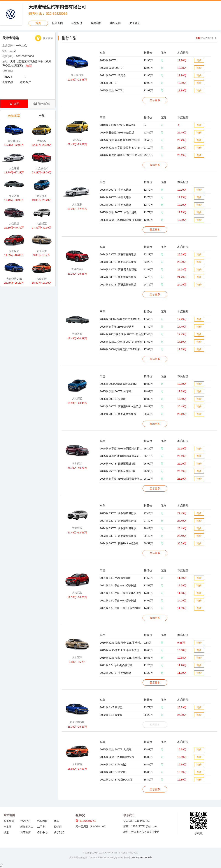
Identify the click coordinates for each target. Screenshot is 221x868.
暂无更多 (155, 725)
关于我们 (135, 23)
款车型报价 (205, 38)
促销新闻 (57, 23)
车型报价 (77, 23)
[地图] (29, 66)
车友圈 (8, 827)
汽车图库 (26, 832)
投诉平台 (26, 821)
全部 (42, 117)
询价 (199, 60)
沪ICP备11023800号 (141, 858)
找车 (57, 821)
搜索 (6, 832)
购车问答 (115, 23)
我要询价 (96, 23)
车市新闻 (9, 821)
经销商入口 (27, 827)
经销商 (58, 827)
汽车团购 (42, 821)
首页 (38, 23)
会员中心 (42, 832)
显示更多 (155, 100)
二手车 (41, 827)
